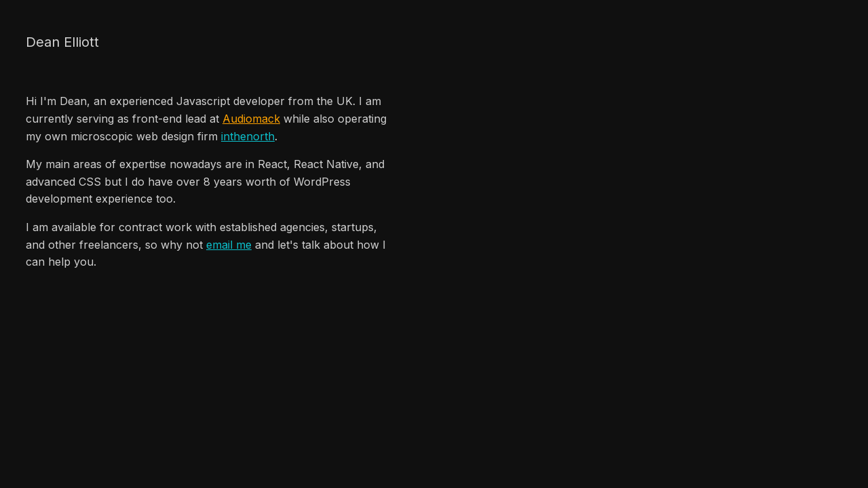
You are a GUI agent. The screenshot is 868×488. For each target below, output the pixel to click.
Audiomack (251, 119)
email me (229, 245)
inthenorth (248, 136)
